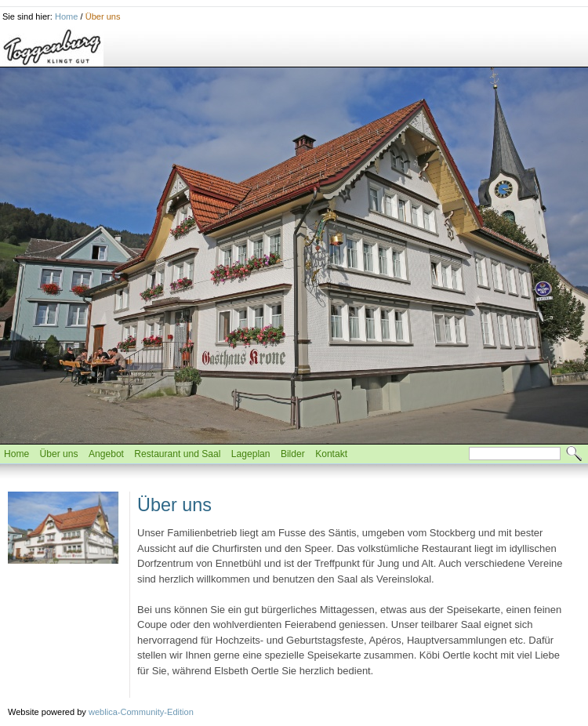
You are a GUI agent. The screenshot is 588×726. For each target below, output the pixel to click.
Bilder (293, 454)
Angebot (106, 454)
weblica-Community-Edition (141, 712)
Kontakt (331, 454)
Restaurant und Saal (177, 454)
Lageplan (251, 454)
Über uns (103, 16)
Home (66, 16)
